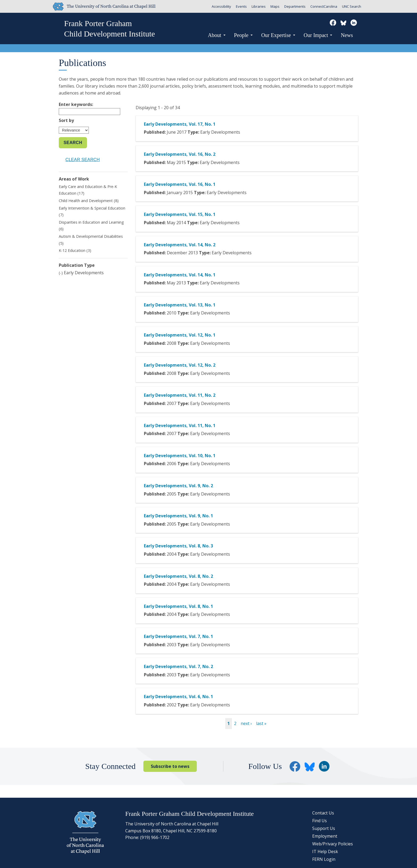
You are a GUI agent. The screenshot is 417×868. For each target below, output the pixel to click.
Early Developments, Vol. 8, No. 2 (178, 576)
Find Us (320, 821)
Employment (325, 836)
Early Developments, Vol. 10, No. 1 (180, 456)
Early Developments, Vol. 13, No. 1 (180, 305)
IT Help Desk (325, 851)
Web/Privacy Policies (333, 844)
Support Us (324, 828)
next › (246, 723)
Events (241, 6)
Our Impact (318, 35)
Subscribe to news (170, 766)
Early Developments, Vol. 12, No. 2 (180, 365)
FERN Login (324, 859)
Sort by (66, 120)
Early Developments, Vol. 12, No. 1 (180, 335)
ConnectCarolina (324, 6)
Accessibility (221, 6)
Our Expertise (278, 35)
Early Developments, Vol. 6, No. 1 (178, 697)
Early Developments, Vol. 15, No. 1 (180, 214)
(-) (61, 273)
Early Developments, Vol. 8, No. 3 (178, 546)
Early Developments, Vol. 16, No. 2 (180, 154)
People (243, 35)
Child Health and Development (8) (89, 201)
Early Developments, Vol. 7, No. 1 (178, 636)
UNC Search (352, 6)
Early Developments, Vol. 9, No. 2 (178, 486)
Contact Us (323, 813)
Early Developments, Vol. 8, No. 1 (178, 606)
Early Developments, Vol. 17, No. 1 (180, 124)
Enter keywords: (76, 104)
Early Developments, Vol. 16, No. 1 (180, 184)
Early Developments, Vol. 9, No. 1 (178, 516)
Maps (275, 6)
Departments (295, 6)
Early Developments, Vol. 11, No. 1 (180, 425)
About (217, 35)
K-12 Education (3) (75, 250)
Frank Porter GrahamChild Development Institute (110, 28)
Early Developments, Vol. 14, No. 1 (180, 275)
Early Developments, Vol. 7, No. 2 (178, 666)
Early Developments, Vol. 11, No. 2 (180, 395)
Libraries (259, 6)
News (347, 35)
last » (261, 723)
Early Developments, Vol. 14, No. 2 (180, 245)
